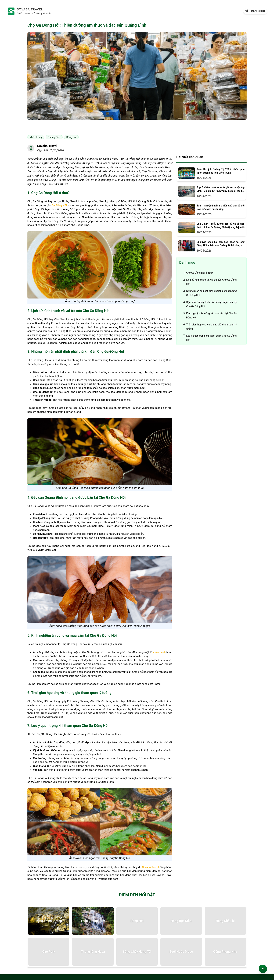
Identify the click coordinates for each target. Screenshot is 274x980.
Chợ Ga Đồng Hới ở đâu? (200, 273)
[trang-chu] (29, 11)
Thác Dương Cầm (93, 921)
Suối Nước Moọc (181, 952)
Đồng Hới (137, 921)
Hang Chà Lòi (225, 921)
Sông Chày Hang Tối (137, 952)
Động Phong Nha (225, 952)
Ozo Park (49, 952)
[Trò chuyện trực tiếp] (263, 969)
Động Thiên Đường (49, 921)
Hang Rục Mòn (181, 921)
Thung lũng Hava (93, 952)
